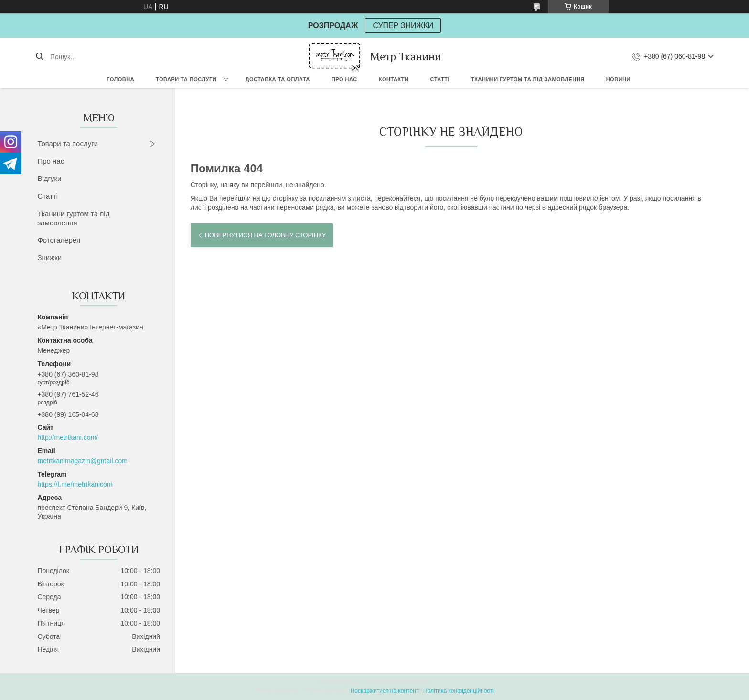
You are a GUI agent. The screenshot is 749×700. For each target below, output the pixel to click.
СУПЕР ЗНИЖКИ (403, 26)
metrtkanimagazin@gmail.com (82, 461)
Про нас (344, 79)
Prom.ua (419, 682)
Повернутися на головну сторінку (265, 235)
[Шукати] (39, 57)
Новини (618, 79)
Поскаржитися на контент (385, 691)
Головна (120, 79)
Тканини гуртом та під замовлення (528, 79)
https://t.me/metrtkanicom (75, 484)
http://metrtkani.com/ (68, 437)
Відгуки (49, 178)
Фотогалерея (59, 240)
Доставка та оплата (278, 79)
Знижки (49, 258)
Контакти (394, 79)
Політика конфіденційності (459, 691)
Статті (440, 79)
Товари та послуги (186, 79)
